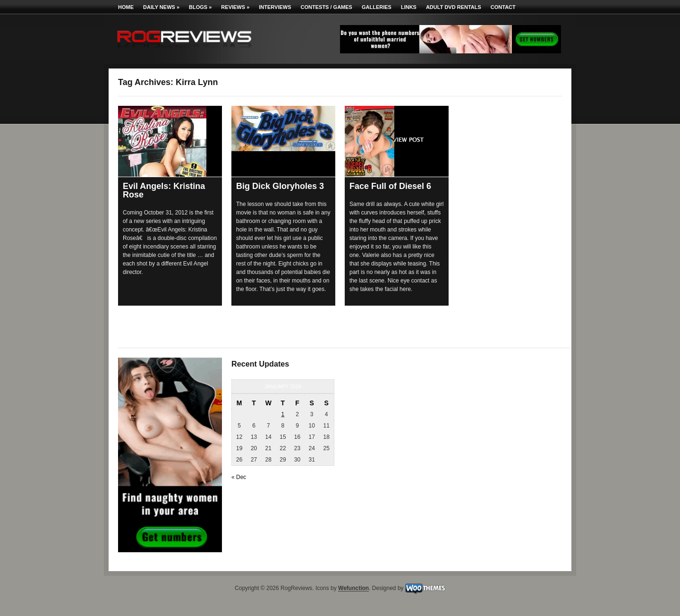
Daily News (161, 7)
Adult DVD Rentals (454, 7)
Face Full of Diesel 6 (390, 186)
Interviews (275, 7)
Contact (503, 7)
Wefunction (353, 589)
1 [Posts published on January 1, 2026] (283, 414)
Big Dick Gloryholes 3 (280, 186)
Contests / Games (327, 7)
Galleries (377, 7)
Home (126, 7)
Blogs (200, 7)
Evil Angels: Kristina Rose (164, 190)
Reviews (235, 7)
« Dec (239, 477)
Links (409, 7)
